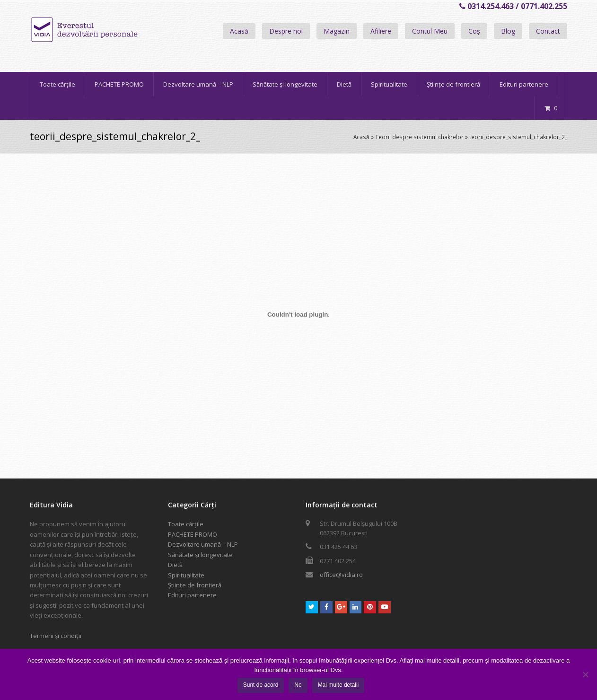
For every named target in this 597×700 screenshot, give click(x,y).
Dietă (175, 565)
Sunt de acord (261, 685)
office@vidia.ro (341, 575)
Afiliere (381, 31)
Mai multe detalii (338, 685)
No (298, 685)
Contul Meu (430, 31)
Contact (548, 31)
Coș (474, 31)
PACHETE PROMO (193, 534)
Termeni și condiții (56, 636)
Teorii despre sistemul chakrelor (419, 137)
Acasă (239, 31)
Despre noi (286, 31)
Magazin (337, 31)
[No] (585, 674)
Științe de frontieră (195, 585)
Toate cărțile (186, 524)
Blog (508, 31)
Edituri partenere (192, 595)
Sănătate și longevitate (200, 555)
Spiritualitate (186, 575)
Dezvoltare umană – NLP (203, 544)
